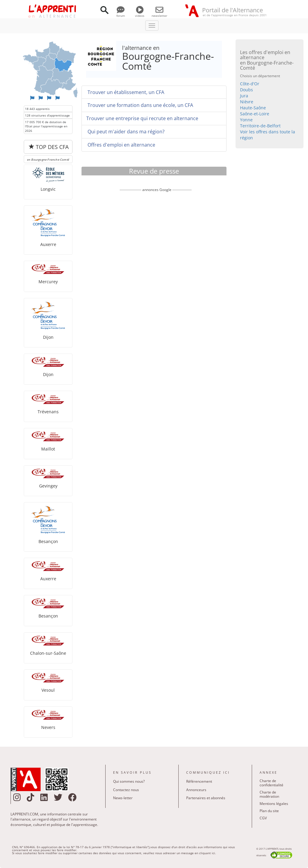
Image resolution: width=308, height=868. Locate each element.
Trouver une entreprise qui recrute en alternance (142, 118)
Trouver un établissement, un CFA (125, 92)
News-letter (123, 798)
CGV (263, 818)
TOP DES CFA (49, 147)
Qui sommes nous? (129, 781)
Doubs (246, 90)
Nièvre (247, 102)
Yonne (246, 120)
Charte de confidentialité (271, 783)
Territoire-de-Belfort (260, 126)
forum (121, 14)
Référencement (199, 781)
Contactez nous (126, 790)
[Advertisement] (156, 243)
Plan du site (269, 811)
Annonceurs (196, 790)
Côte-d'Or (250, 84)
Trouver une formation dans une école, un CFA (140, 105)
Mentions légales (274, 804)
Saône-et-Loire (255, 114)
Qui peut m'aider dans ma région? (125, 132)
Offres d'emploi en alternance (121, 145)
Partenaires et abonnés (206, 798)
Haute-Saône (253, 108)
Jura (244, 96)
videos (140, 14)
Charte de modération (269, 794)
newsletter (159, 14)
